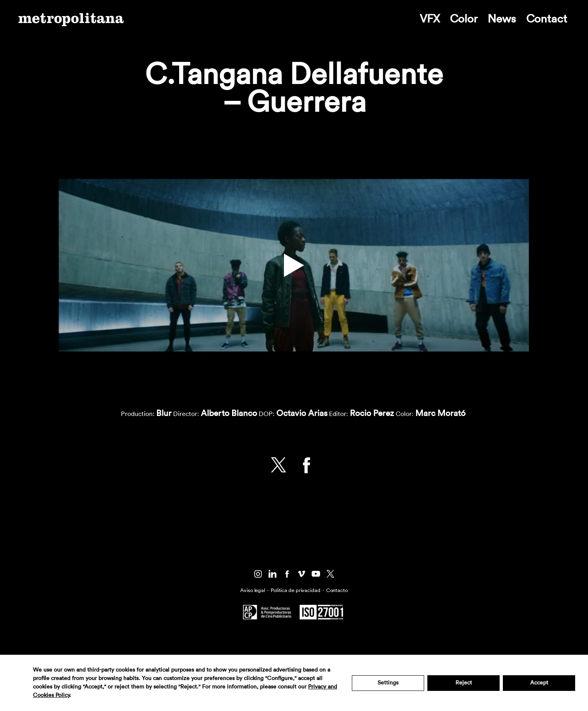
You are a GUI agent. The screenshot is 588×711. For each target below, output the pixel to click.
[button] (294, 265)
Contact (547, 19)
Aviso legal (253, 590)
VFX (430, 19)
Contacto (337, 590)
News (502, 19)
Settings (388, 683)
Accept (539, 683)
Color (464, 19)
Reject (464, 683)
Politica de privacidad (296, 590)
